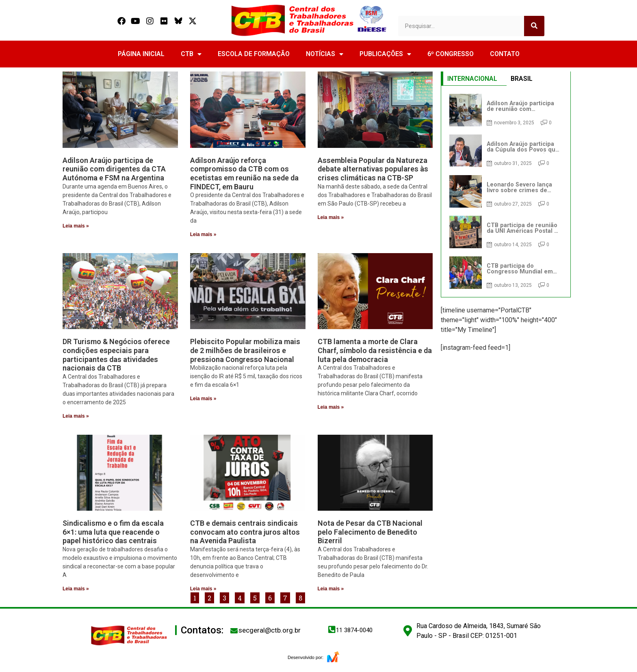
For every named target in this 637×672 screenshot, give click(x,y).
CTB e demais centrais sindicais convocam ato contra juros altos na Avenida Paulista (245, 532)
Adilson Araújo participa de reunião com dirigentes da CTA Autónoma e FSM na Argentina (114, 169)
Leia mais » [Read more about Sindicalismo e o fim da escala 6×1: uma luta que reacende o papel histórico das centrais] (76, 589)
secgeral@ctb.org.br (270, 630)
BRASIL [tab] (522, 79)
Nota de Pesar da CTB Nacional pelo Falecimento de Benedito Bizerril (370, 532)
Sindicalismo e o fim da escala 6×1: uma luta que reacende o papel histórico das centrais (113, 532)
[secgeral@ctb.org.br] (234, 631)
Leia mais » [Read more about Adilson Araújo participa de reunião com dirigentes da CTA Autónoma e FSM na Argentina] (76, 226)
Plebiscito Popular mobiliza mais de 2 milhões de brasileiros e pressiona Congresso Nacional (245, 350)
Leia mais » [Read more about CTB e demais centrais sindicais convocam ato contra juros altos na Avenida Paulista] (203, 589)
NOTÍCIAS (325, 54)
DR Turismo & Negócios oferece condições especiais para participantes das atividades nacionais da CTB (116, 355)
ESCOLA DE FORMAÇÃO (254, 54)
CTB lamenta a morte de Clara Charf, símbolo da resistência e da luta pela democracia (375, 350)
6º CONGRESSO (451, 54)
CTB (191, 54)
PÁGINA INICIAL (141, 54)
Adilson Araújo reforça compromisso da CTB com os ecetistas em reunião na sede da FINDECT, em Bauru (244, 173)
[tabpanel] (506, 191)
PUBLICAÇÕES (385, 54)
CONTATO (505, 54)
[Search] (534, 26)
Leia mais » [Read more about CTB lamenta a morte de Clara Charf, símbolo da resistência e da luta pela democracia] (331, 407)
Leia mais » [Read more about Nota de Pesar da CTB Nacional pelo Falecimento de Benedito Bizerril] (331, 589)
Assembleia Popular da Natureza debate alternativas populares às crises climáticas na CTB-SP (373, 169)
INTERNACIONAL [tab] (472, 79)
